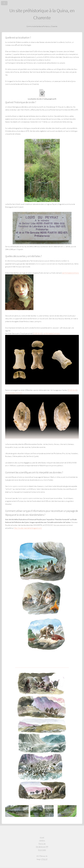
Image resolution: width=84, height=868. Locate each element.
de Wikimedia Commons (71, 273)
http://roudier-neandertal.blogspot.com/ (28, 528)
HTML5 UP (44, 859)
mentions (42, 840)
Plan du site (42, 844)
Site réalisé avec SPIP (42, 847)
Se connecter (42, 850)
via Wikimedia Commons (51, 334)
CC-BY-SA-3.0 (38, 334)
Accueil (42, 837)
